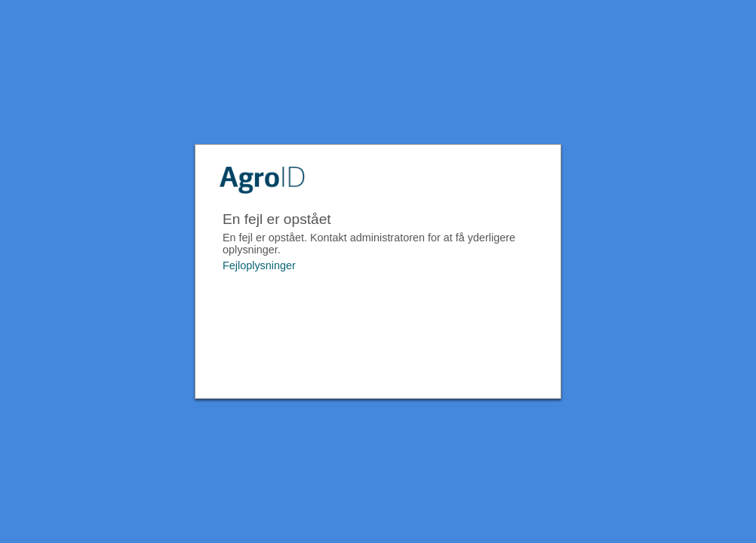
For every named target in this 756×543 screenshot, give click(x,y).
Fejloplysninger (259, 265)
